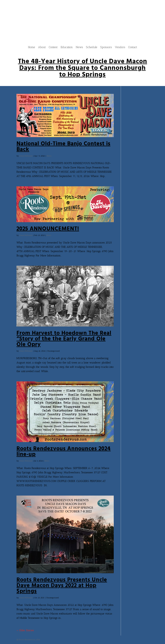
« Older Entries (25, 630)
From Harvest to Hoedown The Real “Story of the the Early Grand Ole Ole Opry (64, 339)
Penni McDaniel (26, 156)
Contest (53, 48)
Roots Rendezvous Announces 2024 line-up (64, 452)
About (42, 48)
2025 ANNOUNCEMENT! (48, 229)
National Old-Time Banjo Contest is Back (63, 147)
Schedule (92, 48)
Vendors (120, 48)
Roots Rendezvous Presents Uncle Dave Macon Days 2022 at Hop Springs (62, 586)
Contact (133, 48)
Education (67, 48)
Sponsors (106, 48)
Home (32, 48)
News (79, 48)
